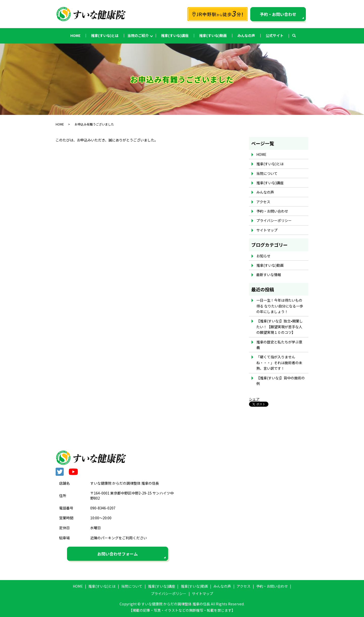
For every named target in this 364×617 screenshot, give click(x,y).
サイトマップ (267, 230)
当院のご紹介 (138, 35)
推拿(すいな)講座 (175, 35)
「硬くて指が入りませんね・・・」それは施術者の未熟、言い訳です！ (279, 363)
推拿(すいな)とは (105, 35)
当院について (267, 173)
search (297, 36)
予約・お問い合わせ (278, 14)
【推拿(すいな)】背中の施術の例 (281, 381)
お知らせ (263, 256)
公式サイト (275, 35)
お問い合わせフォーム (118, 554)
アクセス (263, 202)
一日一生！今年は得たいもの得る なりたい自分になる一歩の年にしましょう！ (280, 306)
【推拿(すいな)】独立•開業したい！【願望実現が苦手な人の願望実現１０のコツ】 (280, 327)
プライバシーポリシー (274, 220)
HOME (75, 35)
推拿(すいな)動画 (213, 35)
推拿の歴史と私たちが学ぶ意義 (279, 345)
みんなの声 (246, 35)
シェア (254, 399)
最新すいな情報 (269, 275)
